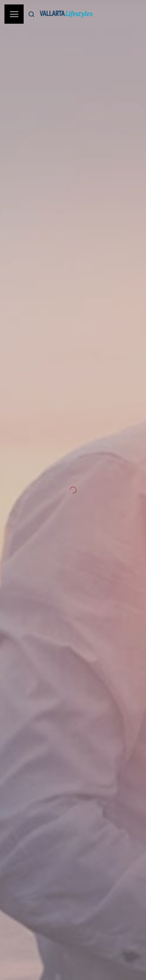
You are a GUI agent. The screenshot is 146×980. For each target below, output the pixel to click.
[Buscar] (31, 14)
